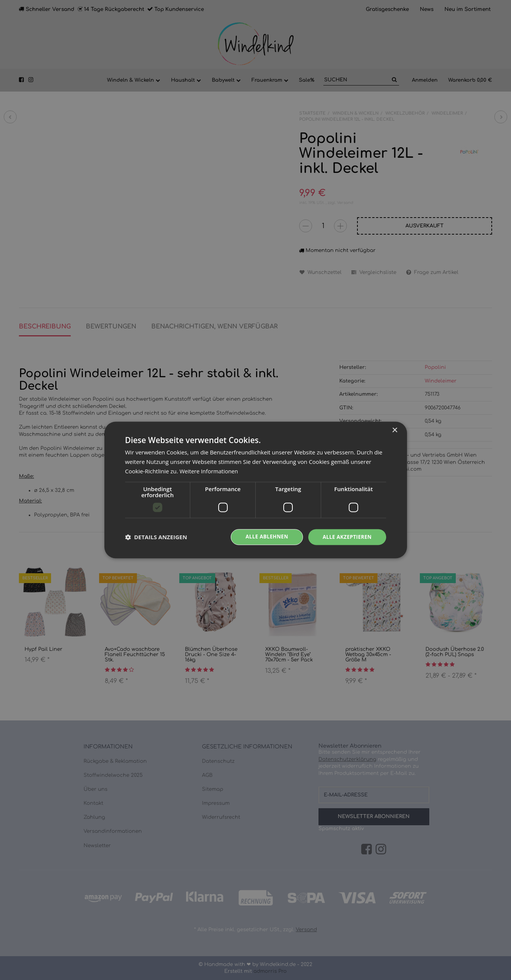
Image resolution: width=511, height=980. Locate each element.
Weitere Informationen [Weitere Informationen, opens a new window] (210, 471)
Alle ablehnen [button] (263, 537)
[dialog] (255, 490)
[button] (156, 537)
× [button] (395, 430)
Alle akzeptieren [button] (346, 537)
